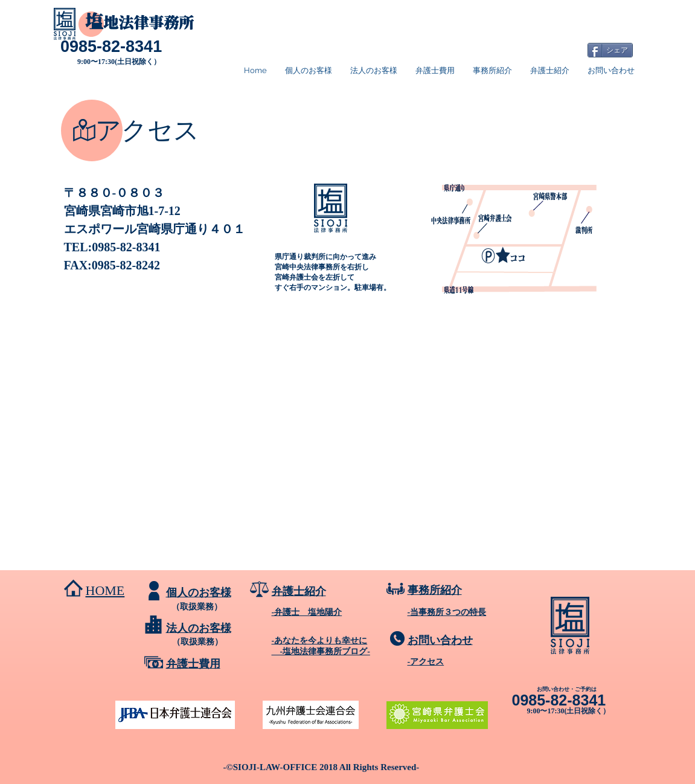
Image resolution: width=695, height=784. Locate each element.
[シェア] (610, 50)
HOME (105, 590)
